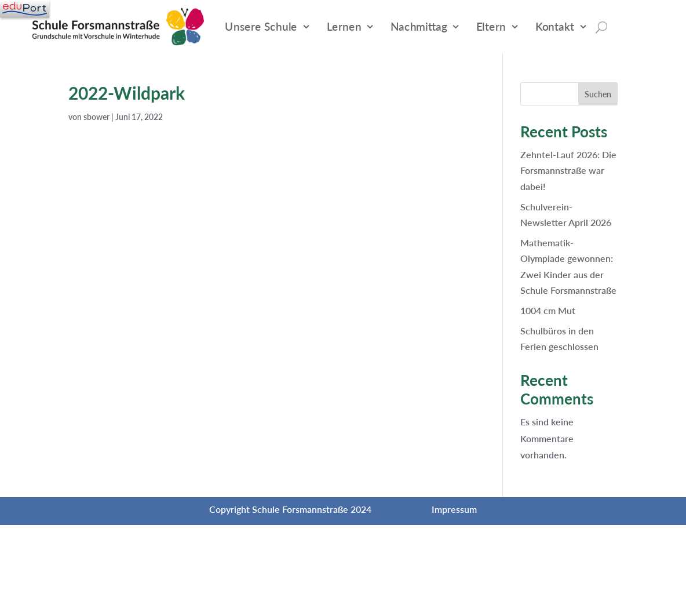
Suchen (598, 94)
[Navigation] (25, 9)
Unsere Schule (261, 26)
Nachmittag (419, 26)
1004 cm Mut (548, 310)
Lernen (344, 26)
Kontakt (555, 26)
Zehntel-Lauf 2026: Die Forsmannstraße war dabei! (568, 170)
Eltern (491, 26)
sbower (96, 117)
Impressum (454, 509)
